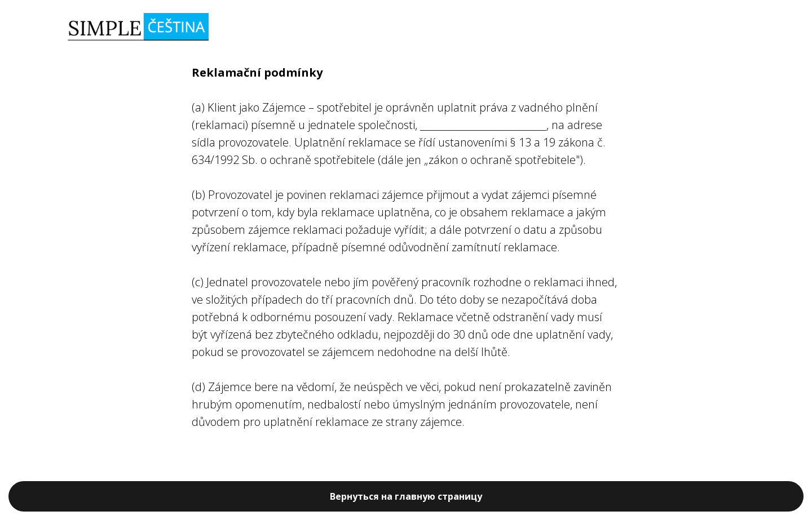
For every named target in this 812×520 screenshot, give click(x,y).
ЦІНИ (667, 28)
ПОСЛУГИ (619, 28)
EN (738, 28)
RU (716, 28)
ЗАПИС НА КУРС (548, 28)
